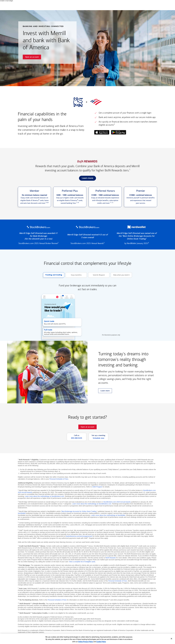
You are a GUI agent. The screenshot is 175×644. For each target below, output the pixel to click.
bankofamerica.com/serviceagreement (79, 536)
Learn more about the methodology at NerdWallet (108, 515)
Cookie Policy (101, 642)
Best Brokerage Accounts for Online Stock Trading (79, 511)
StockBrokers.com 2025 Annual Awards (117, 502)
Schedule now (98, 438)
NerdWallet (22, 513)
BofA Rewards (111, 558)
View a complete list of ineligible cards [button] (82, 562)
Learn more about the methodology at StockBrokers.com (44, 496)
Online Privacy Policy (86, 642)
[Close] (171, 639)
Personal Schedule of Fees (59, 479)
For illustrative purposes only (111, 335)
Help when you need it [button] (120, 275)
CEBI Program (97, 487)
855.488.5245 (77, 438)
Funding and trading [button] (53, 275)
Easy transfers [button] (74, 275)
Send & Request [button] (96, 275)
